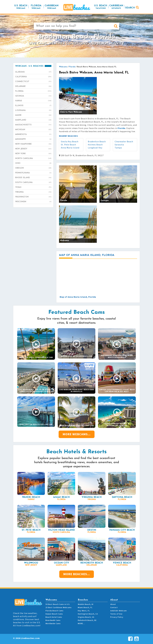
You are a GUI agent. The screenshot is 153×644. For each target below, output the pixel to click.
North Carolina (33, 159)
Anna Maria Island (70, 148)
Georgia (33, 96)
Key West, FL (84, 611)
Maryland (33, 120)
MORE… (81, 624)
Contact (114, 608)
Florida (33, 91)
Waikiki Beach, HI (86, 604)
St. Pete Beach (68, 145)
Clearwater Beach (124, 142)
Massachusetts (33, 125)
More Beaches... (77, 574)
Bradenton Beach (97, 142)
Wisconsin (33, 202)
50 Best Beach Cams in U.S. (58, 604)
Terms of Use (116, 614)
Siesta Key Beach (70, 142)
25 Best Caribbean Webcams (59, 608)
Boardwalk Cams (53, 620)
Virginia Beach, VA (86, 617)
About (113, 604)
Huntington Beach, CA (88, 614)
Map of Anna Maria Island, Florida (78, 297)
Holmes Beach (95, 145)
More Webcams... (77, 434)
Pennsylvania (33, 173)
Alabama (33, 72)
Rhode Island (33, 178)
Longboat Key (95, 148)
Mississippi (33, 139)
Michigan (33, 130)
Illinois (33, 106)
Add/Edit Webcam (118, 611)
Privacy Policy (117, 617)
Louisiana (33, 111)
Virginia (33, 192)
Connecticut (33, 82)
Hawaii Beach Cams (54, 614)
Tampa (118, 148)
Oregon (33, 168)
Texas (33, 187)
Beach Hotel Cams (54, 617)
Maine (33, 115)
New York (33, 154)
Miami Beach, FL (85, 608)
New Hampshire (33, 144)
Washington (33, 197)
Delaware (33, 86)
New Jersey (33, 149)
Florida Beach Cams (54, 611)
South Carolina (33, 183)
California (33, 77)
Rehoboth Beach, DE (87, 620)
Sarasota (119, 145)
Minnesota (33, 135)
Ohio (33, 163)
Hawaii (33, 101)
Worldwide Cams (53, 624)
